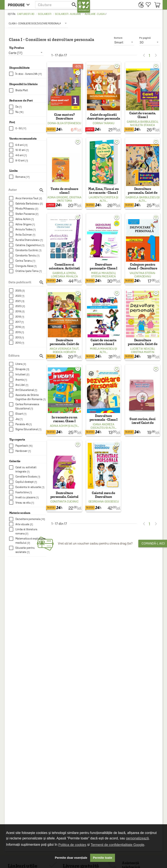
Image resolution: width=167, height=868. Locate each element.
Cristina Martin (143, 352)
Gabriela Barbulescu (142, 122)
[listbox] (38, 23)
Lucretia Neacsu (142, 349)
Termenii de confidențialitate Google (117, 845)
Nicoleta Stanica (142, 125)
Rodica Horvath (64, 352)
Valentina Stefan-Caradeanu (143, 275)
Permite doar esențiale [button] (71, 858)
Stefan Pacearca (104, 276)
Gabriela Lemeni (64, 273)
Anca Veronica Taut (64, 349)
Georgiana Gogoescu (104, 501)
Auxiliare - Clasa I (95, 14)
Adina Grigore (58, 197)
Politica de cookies (72, 845)
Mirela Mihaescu (103, 273)
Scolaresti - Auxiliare (68, 14)
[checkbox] (28, 74)
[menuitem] (140, 5)
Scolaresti (45, 14)
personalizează (138, 838)
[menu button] (20, 5)
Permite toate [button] (102, 858)
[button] (56, 5)
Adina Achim (59, 426)
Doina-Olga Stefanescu (64, 123)
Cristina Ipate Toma (69, 199)
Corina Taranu (103, 123)
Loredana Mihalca (64, 276)
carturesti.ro (26, 14)
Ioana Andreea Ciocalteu (102, 426)
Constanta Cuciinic (64, 501)
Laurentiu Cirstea (102, 197)
